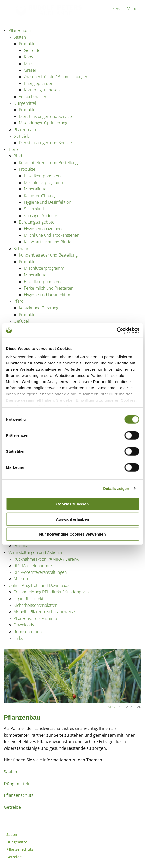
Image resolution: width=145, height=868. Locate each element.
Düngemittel (17, 842)
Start (113, 707)
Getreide (12, 807)
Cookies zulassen (73, 504)
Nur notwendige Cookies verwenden (72, 534)
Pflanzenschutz (19, 795)
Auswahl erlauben (72, 519)
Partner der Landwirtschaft (28, 15)
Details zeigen (116, 488)
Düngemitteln (17, 784)
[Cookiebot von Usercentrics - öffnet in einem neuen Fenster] (117, 330)
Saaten (11, 772)
